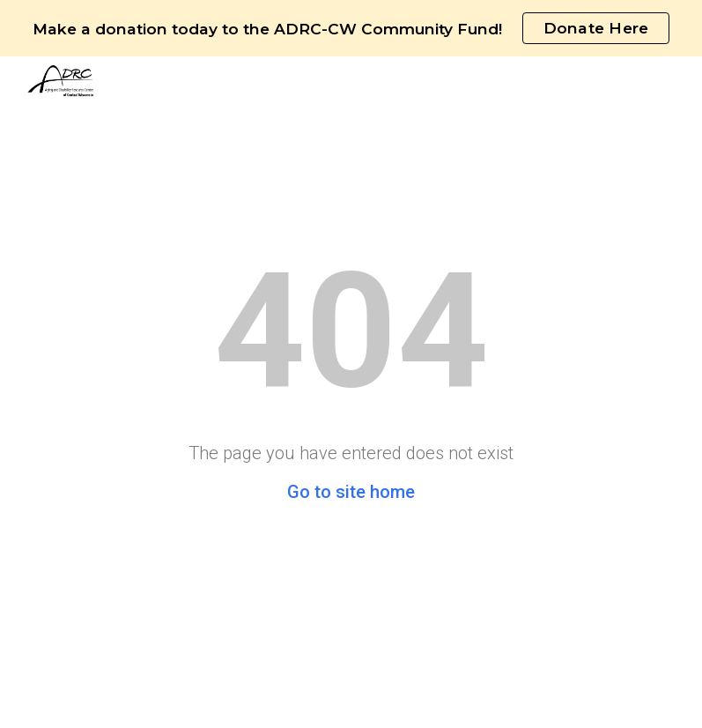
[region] (351, 28)
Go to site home (351, 492)
